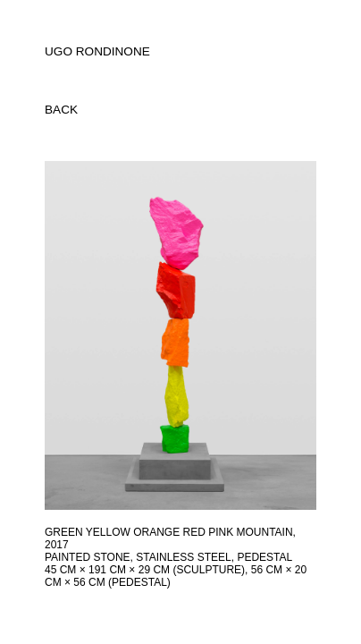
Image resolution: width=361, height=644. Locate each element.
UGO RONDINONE (97, 51)
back (61, 110)
